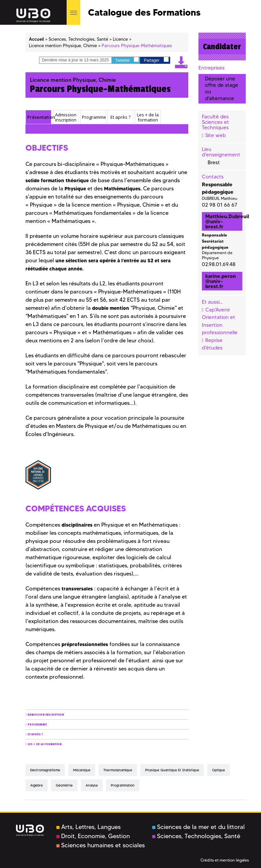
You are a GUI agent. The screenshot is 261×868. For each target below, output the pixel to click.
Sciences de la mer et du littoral (198, 827)
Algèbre (37, 785)
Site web (215, 135)
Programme (37, 725)
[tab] (38, 117)
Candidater (222, 46)
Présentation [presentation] (39, 117)
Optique (219, 770)
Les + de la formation (45, 744)
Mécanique (82, 770)
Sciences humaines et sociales (101, 845)
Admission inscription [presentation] (66, 117)
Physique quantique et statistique (172, 770)
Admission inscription (46, 715)
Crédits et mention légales (225, 860)
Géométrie (64, 785)
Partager (156, 60)
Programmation (123, 785)
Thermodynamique (118, 770)
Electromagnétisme (45, 770)
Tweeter (127, 60)
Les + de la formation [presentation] (148, 117)
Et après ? (35, 734)
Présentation (38, 129)
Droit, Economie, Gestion (93, 836)
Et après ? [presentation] (120, 117)
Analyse (92, 785)
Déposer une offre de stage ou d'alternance (222, 89)
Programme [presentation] (94, 117)
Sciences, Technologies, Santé (196, 836)
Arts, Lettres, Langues (89, 827)
